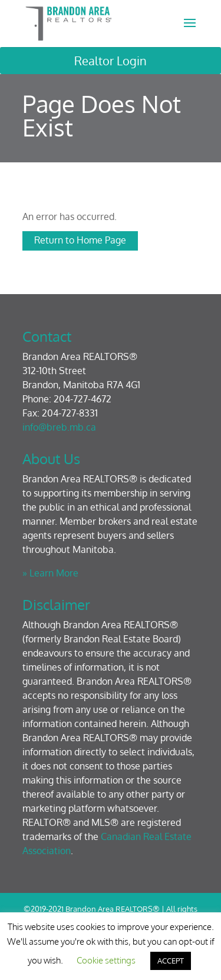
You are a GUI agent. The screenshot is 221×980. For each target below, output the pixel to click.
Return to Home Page (80, 240)
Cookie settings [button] (106, 960)
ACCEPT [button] (171, 961)
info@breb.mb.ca (59, 427)
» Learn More (50, 573)
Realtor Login (111, 61)
